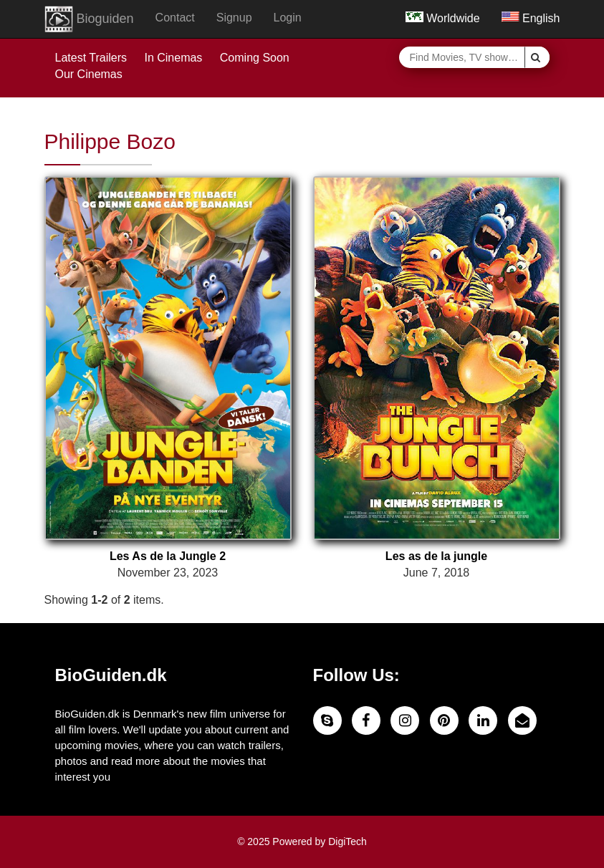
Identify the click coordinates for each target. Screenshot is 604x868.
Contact (175, 18)
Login (288, 18)
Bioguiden (89, 19)
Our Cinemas (89, 74)
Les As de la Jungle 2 (168, 556)
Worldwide (443, 18)
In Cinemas (173, 58)
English (531, 18)
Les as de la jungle (436, 556)
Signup (234, 18)
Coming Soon (255, 58)
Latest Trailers (91, 58)
